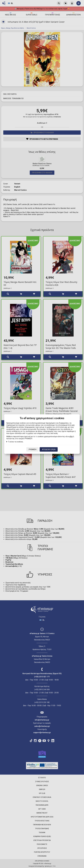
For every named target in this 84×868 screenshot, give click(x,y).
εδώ (71, 436)
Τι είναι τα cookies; (16, 442)
